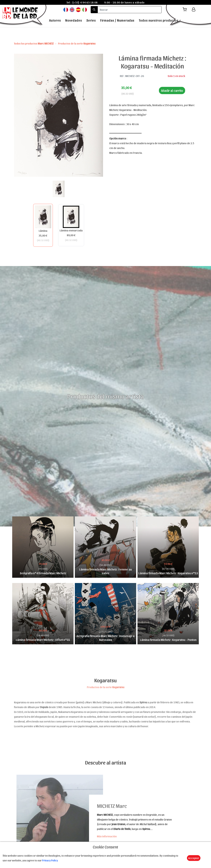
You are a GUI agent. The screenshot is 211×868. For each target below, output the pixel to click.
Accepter (194, 858)
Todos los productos (34, 43)
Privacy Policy (50, 860)
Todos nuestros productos (159, 20)
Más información (107, 836)
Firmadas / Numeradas (117, 20)
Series (91, 20)
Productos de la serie (77, 43)
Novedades (74, 20)
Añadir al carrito (172, 90)
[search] (130, 10)
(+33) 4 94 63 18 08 (85, 2)
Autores (55, 20)
